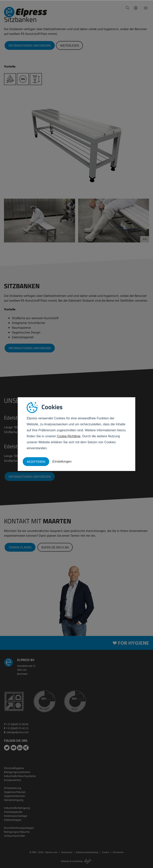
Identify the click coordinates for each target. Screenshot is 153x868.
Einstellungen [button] (62, 461)
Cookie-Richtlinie (69, 436)
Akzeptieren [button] (36, 462)
